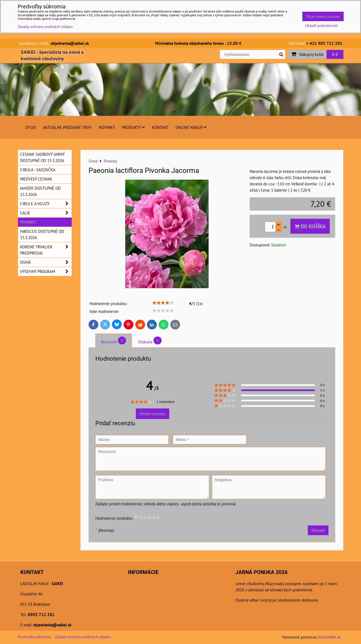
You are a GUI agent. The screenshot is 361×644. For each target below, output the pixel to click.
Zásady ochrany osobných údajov (83, 637)
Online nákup (191, 127)
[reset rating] (136, 517)
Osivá (46, 262)
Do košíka (310, 226)
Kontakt (160, 127)
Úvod (31, 127)
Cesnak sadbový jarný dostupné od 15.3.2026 (42, 157)
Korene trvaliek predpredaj (46, 250)
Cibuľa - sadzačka (38, 170)
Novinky (107, 127)
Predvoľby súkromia (34, 637)
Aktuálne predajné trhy (67, 127)
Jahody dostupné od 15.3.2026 (40, 191)
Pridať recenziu (153, 414)
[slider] (163, 303)
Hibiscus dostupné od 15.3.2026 (42, 234)
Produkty (134, 127)
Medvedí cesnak (36, 179)
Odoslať (318, 530)
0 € (335, 54)
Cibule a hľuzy (46, 204)
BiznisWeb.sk (330, 637)
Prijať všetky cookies (323, 16)
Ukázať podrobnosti (321, 26)
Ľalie (46, 213)
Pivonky (28, 222)
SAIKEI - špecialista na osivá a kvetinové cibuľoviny (52, 55)
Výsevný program (46, 272)
